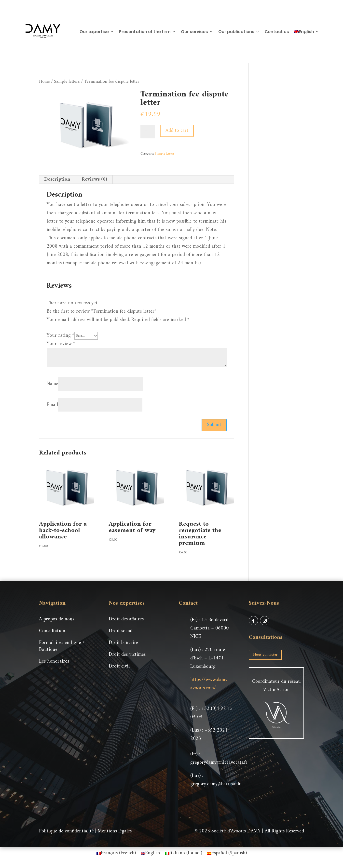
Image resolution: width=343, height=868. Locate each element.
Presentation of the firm (145, 32)
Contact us (277, 32)
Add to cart (177, 131)
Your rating (61, 336)
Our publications (236, 32)
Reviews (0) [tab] (94, 180)
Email (52, 405)
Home (44, 82)
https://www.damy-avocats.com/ (210, 684)
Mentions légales (115, 831)
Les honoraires (54, 661)
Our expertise (94, 32)
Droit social (121, 631)
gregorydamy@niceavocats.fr (219, 763)
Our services (194, 32)
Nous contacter (265, 655)
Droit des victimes (127, 655)
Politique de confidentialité (66, 831)
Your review (61, 344)
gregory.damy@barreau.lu (216, 784)
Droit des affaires (126, 619)
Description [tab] (57, 180)
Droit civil (119, 666)
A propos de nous (57, 619)
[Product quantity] (148, 132)
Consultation (52, 631)
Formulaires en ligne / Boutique (62, 646)
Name (52, 384)
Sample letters (67, 82)
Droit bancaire (123, 643)
